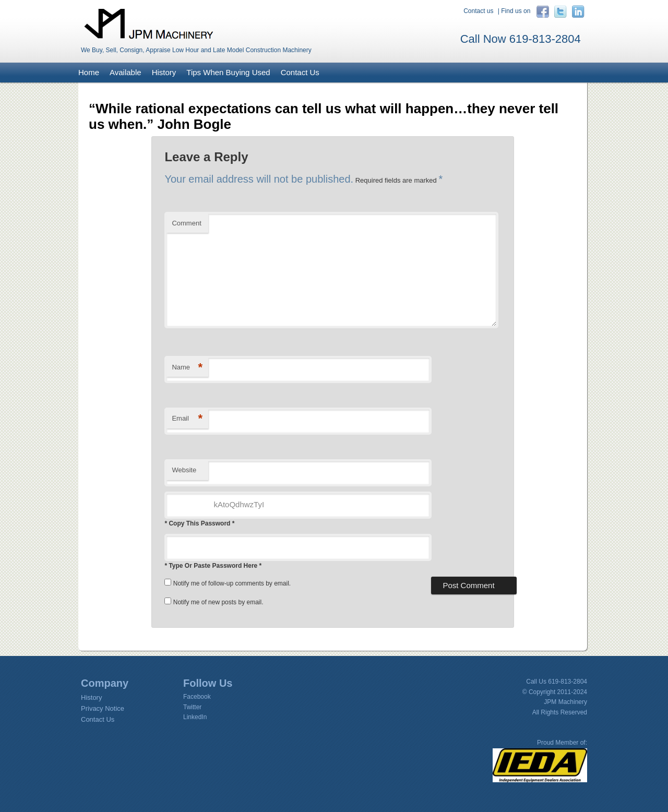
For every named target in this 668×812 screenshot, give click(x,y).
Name (187, 368)
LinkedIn (195, 717)
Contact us (478, 11)
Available (126, 72)
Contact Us (300, 72)
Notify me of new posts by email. (218, 602)
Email (187, 419)
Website (184, 470)
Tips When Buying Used (228, 72)
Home (89, 72)
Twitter (192, 707)
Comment (186, 223)
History (164, 72)
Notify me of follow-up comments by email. (232, 583)
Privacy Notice (103, 708)
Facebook (197, 697)
